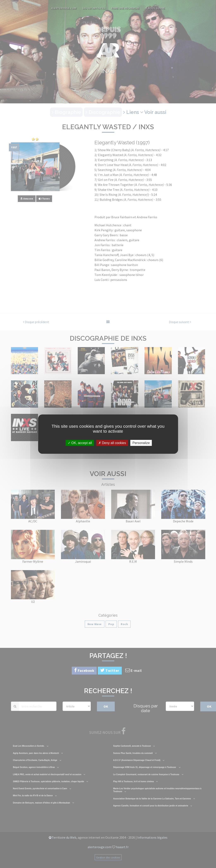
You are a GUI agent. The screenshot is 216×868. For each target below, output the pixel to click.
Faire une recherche (125, 8)
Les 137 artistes (94, 8)
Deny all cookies (112, 443)
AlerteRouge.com (64, 8)
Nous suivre (155, 8)
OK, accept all (80, 443)
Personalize (141, 443)
